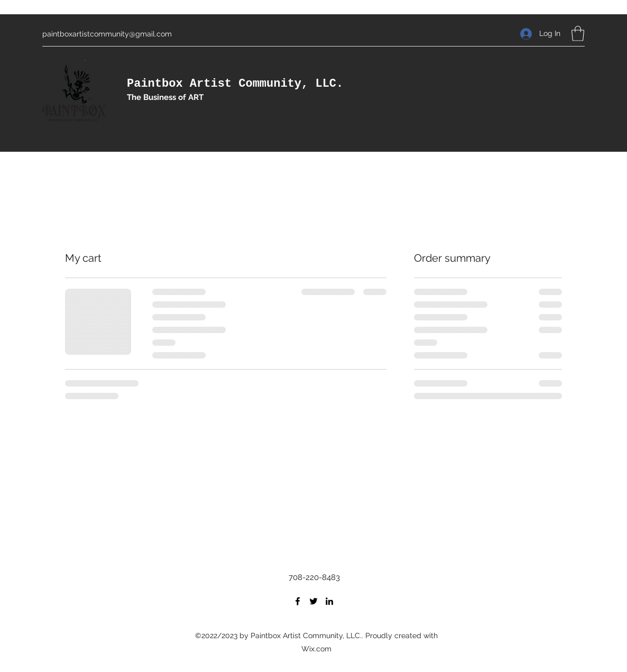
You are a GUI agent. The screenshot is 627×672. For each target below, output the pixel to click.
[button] (578, 34)
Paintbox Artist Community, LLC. (235, 84)
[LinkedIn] (329, 601)
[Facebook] (298, 601)
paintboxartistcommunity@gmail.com (107, 34)
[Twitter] (314, 601)
